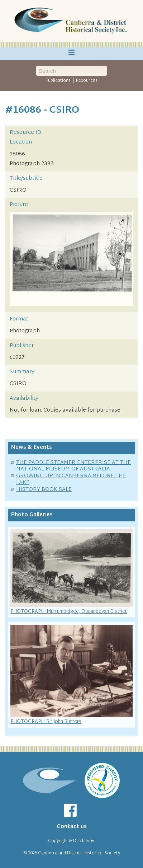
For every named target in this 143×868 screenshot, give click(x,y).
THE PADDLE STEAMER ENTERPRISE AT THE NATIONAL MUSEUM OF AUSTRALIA (73, 466)
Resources (87, 81)
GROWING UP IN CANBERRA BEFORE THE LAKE (71, 479)
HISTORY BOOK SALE (44, 490)
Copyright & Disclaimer (71, 841)
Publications (58, 81)
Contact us (72, 827)
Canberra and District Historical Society (79, 853)
